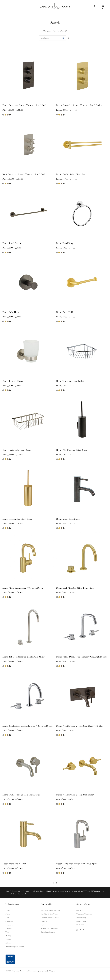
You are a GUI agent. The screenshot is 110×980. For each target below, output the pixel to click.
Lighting (8, 938)
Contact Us (80, 923)
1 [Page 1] (51, 881)
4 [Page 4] (59, 881)
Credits (52, 969)
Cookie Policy (81, 920)
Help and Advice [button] (47, 903)
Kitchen (8, 941)
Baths (7, 916)
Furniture (9, 927)
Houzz (84, 928)
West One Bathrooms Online (55, 6)
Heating (8, 934)
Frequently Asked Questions (50, 909)
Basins (8, 913)
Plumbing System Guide (49, 913)
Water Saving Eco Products (15, 945)
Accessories (9, 923)
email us (100, 890)
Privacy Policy (81, 916)
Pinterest (80, 928)
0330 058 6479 (89, 890)
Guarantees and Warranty (50, 916)
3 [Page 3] (56, 881)
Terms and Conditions (84, 913)
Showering (9, 920)
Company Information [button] (84, 903)
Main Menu (7, 7)
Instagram (77, 928)
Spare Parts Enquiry (48, 931)
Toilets (8, 909)
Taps (7, 931)
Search (96, 6)
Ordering (44, 920)
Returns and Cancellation (50, 927)
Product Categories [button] (12, 903)
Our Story (80, 909)
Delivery (44, 923)
